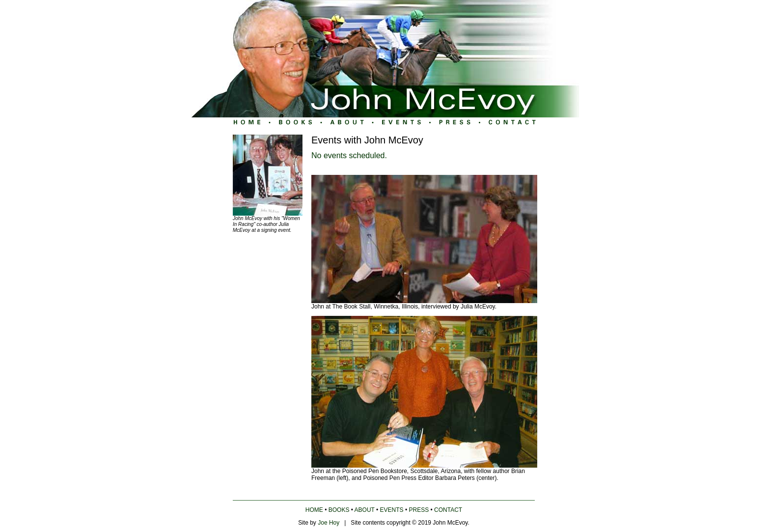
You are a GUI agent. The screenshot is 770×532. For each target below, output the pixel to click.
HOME (314, 510)
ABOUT (365, 510)
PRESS (419, 510)
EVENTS (392, 510)
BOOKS (339, 510)
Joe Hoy (329, 523)
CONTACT (448, 510)
